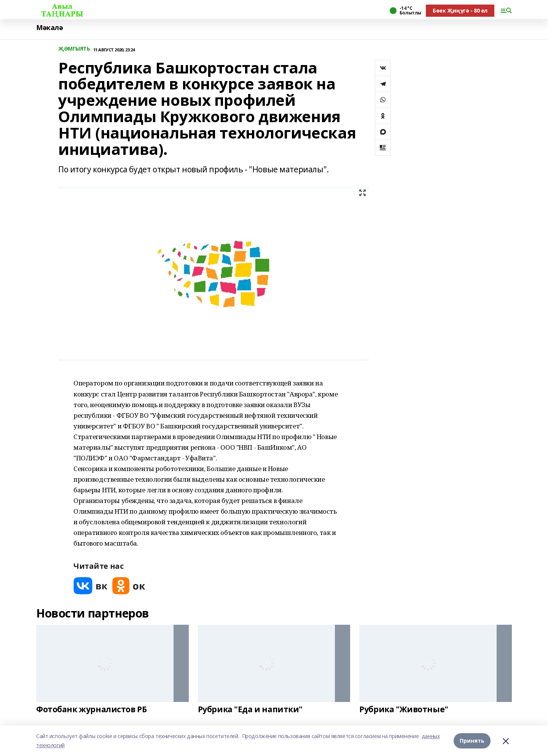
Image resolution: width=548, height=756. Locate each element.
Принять (472, 741)
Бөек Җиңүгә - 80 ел (460, 10)
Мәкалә (49, 28)
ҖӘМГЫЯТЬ (74, 49)
